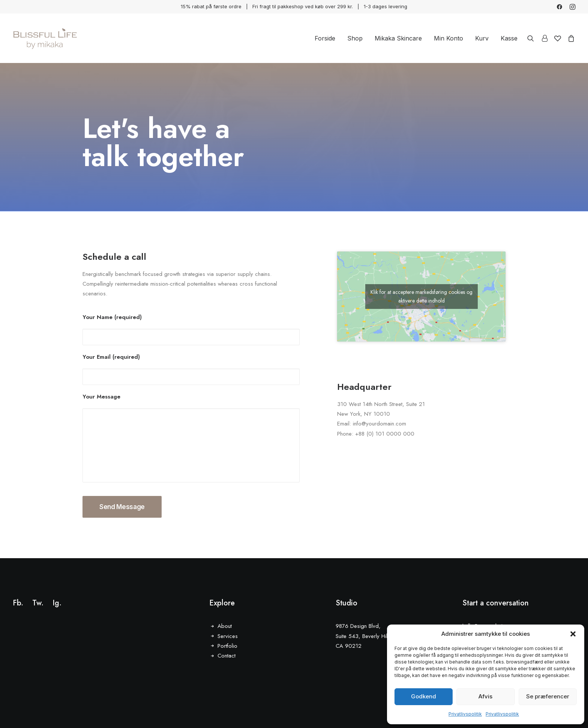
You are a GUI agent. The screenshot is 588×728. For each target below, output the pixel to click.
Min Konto (448, 38)
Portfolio (227, 646)
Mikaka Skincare (398, 38)
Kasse (509, 38)
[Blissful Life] (45, 38)
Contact (226, 656)
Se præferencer (548, 696)
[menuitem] (559, 7)
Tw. (38, 603)
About (225, 626)
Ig (56, 603)
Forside (325, 38)
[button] (573, 634)
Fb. (18, 603)
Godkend (424, 696)
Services (228, 636)
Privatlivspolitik (465, 714)
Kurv (482, 38)
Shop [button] (355, 38)
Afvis (485, 696)
